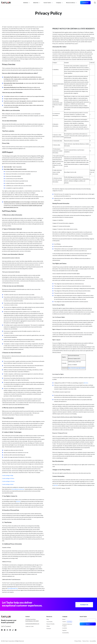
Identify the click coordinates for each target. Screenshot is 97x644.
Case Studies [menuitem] (49, 622)
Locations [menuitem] (65, 628)
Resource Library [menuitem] (72, 3)
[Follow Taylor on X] (16, 630)
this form (18, 501)
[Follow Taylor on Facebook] (10, 630)
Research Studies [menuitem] (50, 624)
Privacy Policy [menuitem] (78, 641)
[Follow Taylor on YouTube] (5, 630)
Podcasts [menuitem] (49, 628)
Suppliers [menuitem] (64, 630)
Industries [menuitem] (37, 3)
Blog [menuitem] (48, 619)
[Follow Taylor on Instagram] (7, 630)
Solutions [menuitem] (27, 3)
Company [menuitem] (59, 3)
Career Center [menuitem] (48, 3)
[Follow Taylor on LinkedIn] (2, 630)
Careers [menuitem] (67, 622)
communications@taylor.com (32, 624)
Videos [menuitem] (48, 626)
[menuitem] (85, 3)
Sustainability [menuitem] (66, 633)
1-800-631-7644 (29, 626)
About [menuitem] (64, 619)
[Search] (88, 620)
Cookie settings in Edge (8, 475)
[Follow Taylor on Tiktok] (13, 630)
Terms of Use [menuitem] (85, 641)
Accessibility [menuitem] (93, 641)
